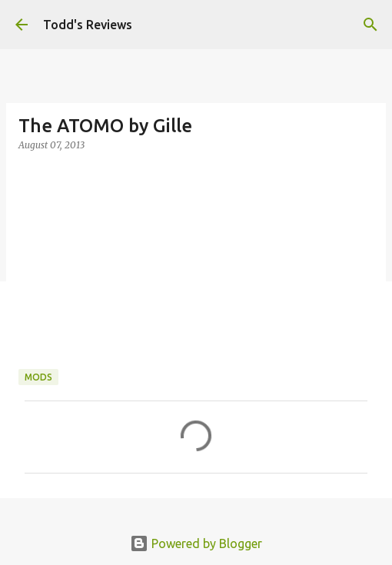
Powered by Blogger (196, 543)
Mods (38, 377)
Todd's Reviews (88, 25)
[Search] (370, 25)
